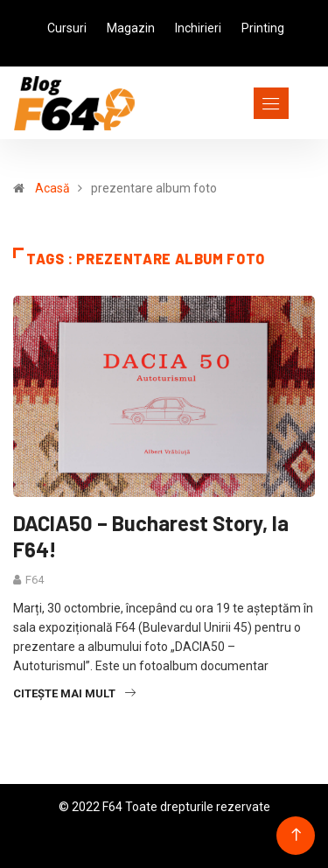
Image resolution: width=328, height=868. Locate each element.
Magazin (131, 28)
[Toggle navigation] (239, 103)
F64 (35, 580)
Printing (263, 28)
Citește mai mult (74, 693)
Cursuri (67, 28)
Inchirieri (198, 28)
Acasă (52, 188)
